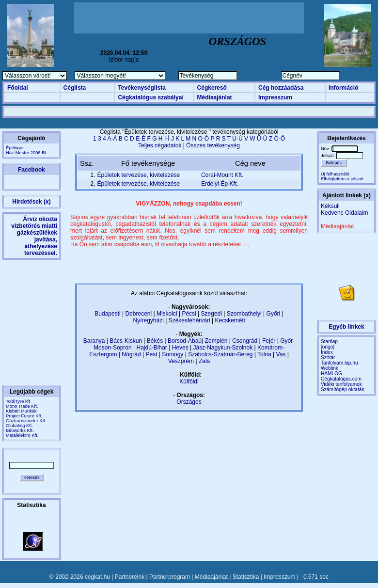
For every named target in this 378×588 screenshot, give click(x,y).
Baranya (94, 341)
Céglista (75, 88)
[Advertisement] (189, 18)
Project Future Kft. (24, 416)
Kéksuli (330, 206)
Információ (343, 88)
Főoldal (18, 88)
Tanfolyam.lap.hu (339, 363)
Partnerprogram (170, 577)
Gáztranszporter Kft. (26, 421)
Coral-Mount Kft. (222, 175)
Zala (204, 361)
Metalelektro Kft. (22, 435)
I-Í (167, 139)
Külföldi (189, 381)
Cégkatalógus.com (341, 379)
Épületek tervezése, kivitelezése (139, 175)
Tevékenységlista (142, 88)
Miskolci (167, 314)
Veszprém (181, 361)
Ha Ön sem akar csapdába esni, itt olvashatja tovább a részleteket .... (160, 244)
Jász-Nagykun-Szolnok (223, 348)
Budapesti (107, 314)
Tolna (264, 354)
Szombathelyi (244, 314)
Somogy (173, 354)
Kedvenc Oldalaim (344, 213)
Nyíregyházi (148, 320)
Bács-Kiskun (126, 341)
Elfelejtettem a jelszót (342, 179)
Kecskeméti (230, 320)
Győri (274, 314)
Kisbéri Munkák (21, 411)
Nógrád (131, 354)
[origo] (328, 347)
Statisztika (246, 577)
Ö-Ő (279, 139)
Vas (281, 354)
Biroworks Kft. (20, 430)
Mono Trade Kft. (22, 406)
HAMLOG (331, 373)
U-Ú (237, 139)
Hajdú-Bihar (152, 348)
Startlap (329, 342)
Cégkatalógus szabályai (150, 97)
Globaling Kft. (19, 426)
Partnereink (130, 577)
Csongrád (245, 341)
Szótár (328, 358)
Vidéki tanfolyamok (341, 384)
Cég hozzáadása (281, 88)
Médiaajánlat (215, 97)
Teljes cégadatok (160, 145)
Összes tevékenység (213, 145)
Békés (155, 341)
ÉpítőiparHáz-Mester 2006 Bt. (27, 150)
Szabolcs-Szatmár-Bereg (220, 354)
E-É (141, 139)
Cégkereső (212, 88)
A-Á (112, 139)
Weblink (330, 368)
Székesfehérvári (189, 320)
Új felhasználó (335, 174)
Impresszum (275, 97)
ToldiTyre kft (18, 401)
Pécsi (189, 314)
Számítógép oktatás (343, 389)
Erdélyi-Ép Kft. (220, 184)
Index (327, 352)
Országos (189, 402)
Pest (151, 354)
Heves (180, 348)
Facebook (31, 170)
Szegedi (212, 314)
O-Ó (204, 139)
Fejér (269, 341)
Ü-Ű (262, 139)
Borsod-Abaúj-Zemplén (197, 341)
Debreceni (138, 314)
